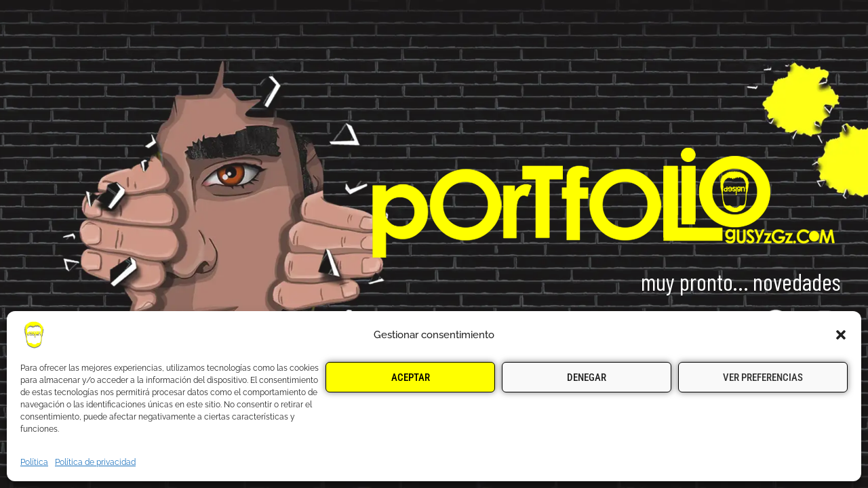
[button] (841, 335)
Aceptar (411, 378)
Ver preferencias (763, 378)
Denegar (587, 378)
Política (34, 462)
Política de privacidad (95, 462)
